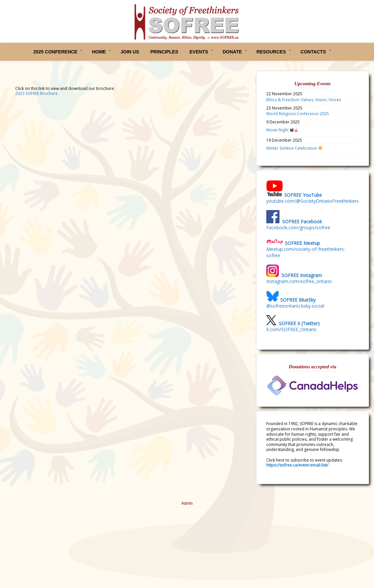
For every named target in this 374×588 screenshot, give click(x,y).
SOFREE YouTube (303, 195)
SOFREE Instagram (301, 275)
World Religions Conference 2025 (298, 114)
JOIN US (130, 52)
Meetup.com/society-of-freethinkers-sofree (306, 252)
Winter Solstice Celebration (294, 148)
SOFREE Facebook (302, 221)
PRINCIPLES (164, 52)
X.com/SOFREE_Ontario (291, 329)
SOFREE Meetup (302, 243)
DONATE (232, 52)
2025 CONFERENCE (55, 52)
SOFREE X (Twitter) (299, 323)
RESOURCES (271, 52)
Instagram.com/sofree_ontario (299, 281)
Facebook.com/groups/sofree (298, 227)
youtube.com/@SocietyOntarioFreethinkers (312, 201)
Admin (187, 503)
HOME (99, 52)
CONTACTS (313, 52)
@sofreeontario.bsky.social (295, 306)
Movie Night (282, 130)
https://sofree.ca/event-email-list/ (297, 465)
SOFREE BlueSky (298, 300)
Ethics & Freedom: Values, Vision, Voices (304, 100)
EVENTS (199, 52)
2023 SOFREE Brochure (36, 93)
